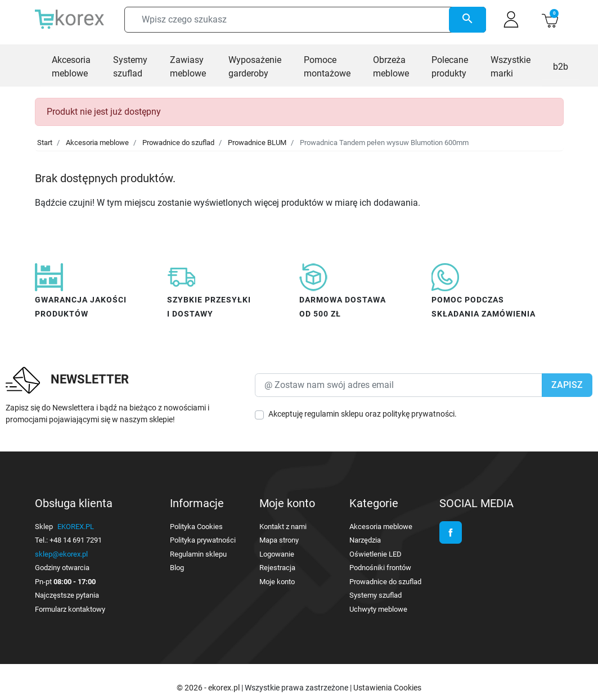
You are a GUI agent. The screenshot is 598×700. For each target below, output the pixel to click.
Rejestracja (277, 568)
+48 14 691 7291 (76, 540)
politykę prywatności (419, 414)
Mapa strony (279, 540)
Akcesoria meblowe (97, 143)
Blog (177, 568)
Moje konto (277, 582)
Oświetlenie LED (376, 554)
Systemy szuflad (376, 595)
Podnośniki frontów (380, 568)
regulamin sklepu (334, 414)
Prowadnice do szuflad (178, 143)
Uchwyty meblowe (378, 609)
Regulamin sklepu (198, 554)
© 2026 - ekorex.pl (209, 688)
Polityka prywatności (203, 540)
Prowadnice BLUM (257, 143)
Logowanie (277, 554)
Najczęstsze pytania (67, 595)
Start (45, 143)
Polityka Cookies (196, 527)
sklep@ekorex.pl (61, 554)
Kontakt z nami (283, 527)
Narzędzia (365, 540)
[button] (550, 19)
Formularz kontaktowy (70, 609)
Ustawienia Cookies (387, 688)
